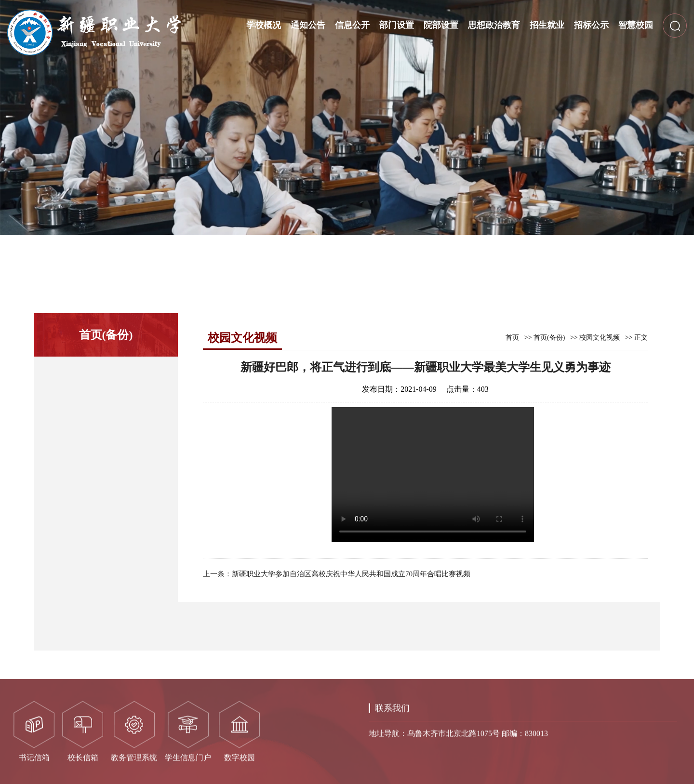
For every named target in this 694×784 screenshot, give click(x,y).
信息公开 (352, 25)
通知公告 (308, 25)
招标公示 (591, 25)
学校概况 (264, 25)
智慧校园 (636, 25)
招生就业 (547, 25)
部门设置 (397, 25)
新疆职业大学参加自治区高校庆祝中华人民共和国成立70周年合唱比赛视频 (351, 574)
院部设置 (441, 25)
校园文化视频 (600, 338)
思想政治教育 (494, 25)
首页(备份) (549, 338)
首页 (512, 338)
